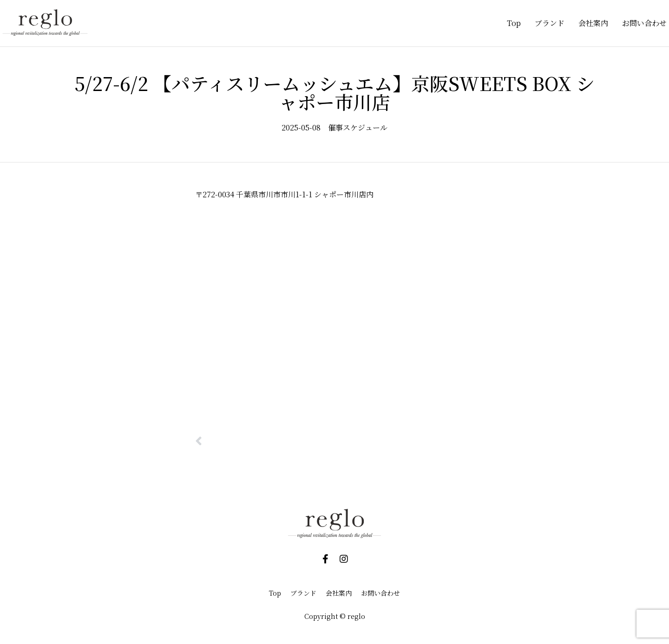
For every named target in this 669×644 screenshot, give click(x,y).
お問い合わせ (644, 23)
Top (514, 23)
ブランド (550, 23)
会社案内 (593, 23)
